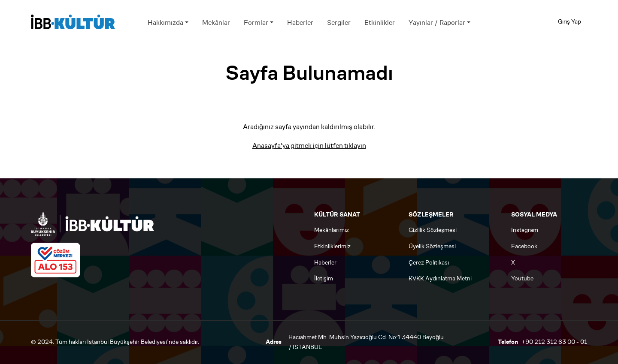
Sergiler (339, 23)
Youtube (522, 278)
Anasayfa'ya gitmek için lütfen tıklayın (309, 146)
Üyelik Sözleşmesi (432, 246)
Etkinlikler (380, 23)
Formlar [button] (256, 23)
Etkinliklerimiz (332, 246)
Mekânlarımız (332, 230)
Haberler (300, 23)
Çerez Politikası (429, 263)
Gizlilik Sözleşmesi (433, 230)
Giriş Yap (570, 22)
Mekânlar (216, 23)
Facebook (524, 246)
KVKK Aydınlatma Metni (440, 278)
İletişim (324, 278)
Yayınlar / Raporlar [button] (437, 23)
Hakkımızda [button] (165, 23)
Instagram (525, 230)
